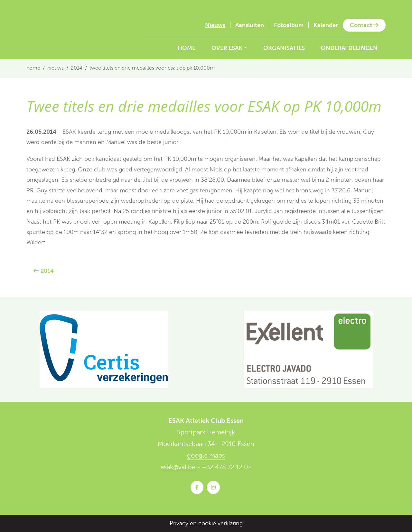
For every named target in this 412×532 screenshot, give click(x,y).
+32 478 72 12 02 (227, 467)
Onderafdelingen (349, 48)
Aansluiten (250, 25)
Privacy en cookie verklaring (206, 523)
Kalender (326, 25)
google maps (206, 455)
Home (187, 48)
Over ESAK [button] (227, 48)
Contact (364, 25)
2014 (77, 68)
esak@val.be (178, 467)
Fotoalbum (289, 25)
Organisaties (284, 48)
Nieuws (215, 25)
